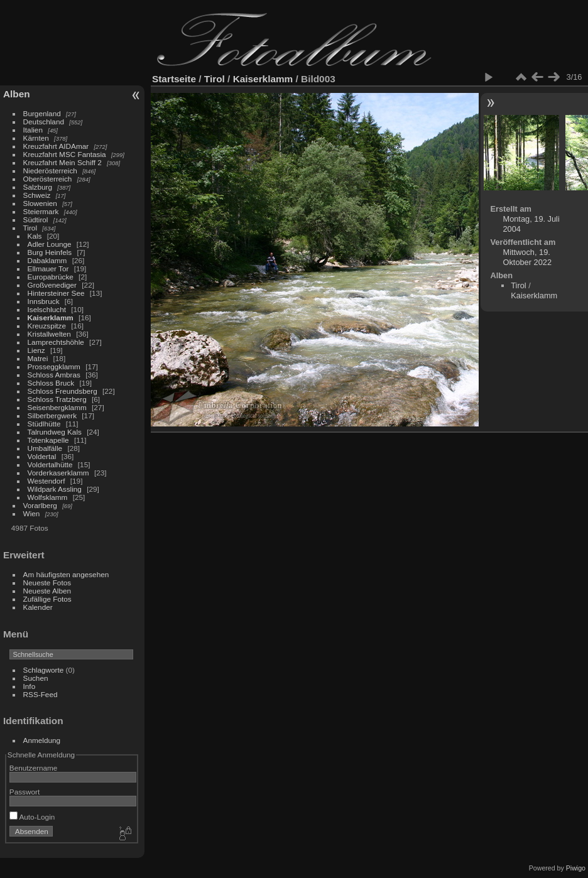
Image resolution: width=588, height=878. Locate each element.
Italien (33, 130)
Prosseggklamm (54, 366)
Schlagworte (44, 670)
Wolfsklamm (48, 497)
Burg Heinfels (50, 252)
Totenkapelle (48, 440)
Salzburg (38, 187)
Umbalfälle (45, 448)
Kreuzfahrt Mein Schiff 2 (63, 162)
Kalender (38, 607)
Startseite (174, 79)
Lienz (36, 350)
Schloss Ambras (54, 375)
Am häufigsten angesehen (66, 574)
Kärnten (36, 138)
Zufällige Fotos (47, 599)
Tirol (30, 228)
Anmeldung (42, 740)
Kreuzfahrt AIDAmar (56, 146)
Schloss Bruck (51, 383)
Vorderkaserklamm (58, 473)
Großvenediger (52, 285)
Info (30, 686)
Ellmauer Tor (48, 268)
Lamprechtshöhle (56, 342)
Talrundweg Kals (55, 432)
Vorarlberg (40, 505)
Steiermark (41, 211)
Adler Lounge (50, 244)
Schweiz (37, 195)
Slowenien (40, 203)
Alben (17, 94)
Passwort (24, 792)
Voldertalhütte (50, 464)
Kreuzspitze (47, 326)
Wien (32, 513)
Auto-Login (32, 817)
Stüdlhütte (44, 424)
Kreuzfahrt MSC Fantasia (65, 154)
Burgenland (42, 113)
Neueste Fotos (47, 583)
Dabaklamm (47, 260)
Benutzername (34, 768)
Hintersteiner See (56, 293)
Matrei (38, 358)
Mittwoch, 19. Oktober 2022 (527, 257)
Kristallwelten (49, 334)
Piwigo (576, 868)
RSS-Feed (41, 694)
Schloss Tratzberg (57, 399)
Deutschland (44, 122)
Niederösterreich (50, 171)
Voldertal (42, 456)
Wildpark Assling (55, 489)
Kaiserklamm (51, 317)
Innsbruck (44, 301)
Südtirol (36, 219)
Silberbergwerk (52, 415)
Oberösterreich (48, 179)
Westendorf (46, 481)
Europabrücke (51, 277)
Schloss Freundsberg (63, 391)
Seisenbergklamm (57, 407)
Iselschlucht (47, 309)
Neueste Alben (47, 591)
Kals (35, 236)
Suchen (36, 678)
